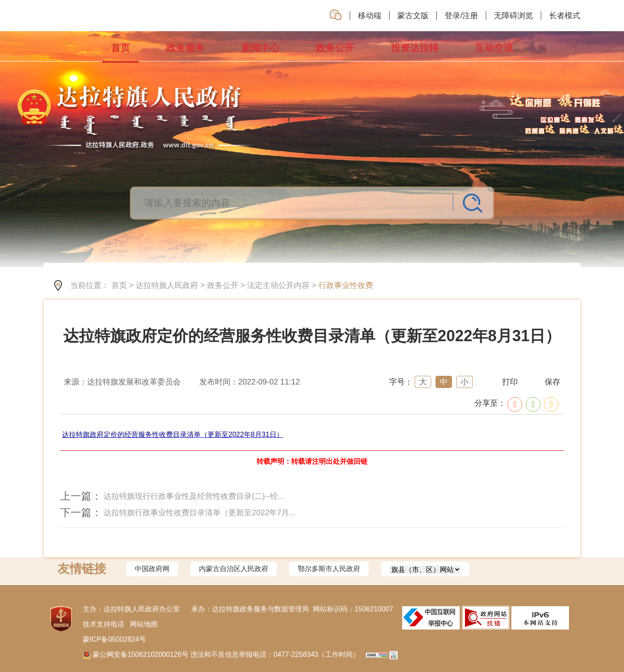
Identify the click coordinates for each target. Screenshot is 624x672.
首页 (120, 52)
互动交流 (494, 48)
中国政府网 (152, 569)
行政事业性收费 (346, 285)
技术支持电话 (104, 624)
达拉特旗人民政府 (167, 285)
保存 (552, 382)
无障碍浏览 (513, 16)
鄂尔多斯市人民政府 (329, 569)
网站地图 (144, 624)
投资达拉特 (415, 48)
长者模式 (565, 16)
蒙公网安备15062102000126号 (136, 654)
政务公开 (335, 48)
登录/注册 (461, 16)
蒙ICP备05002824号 (114, 639)
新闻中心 (260, 48)
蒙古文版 (413, 16)
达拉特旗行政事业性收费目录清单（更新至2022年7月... (200, 513)
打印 (510, 382)
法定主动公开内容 (278, 285)
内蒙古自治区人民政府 (234, 569)
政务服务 (185, 48)
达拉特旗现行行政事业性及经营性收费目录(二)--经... (194, 496)
